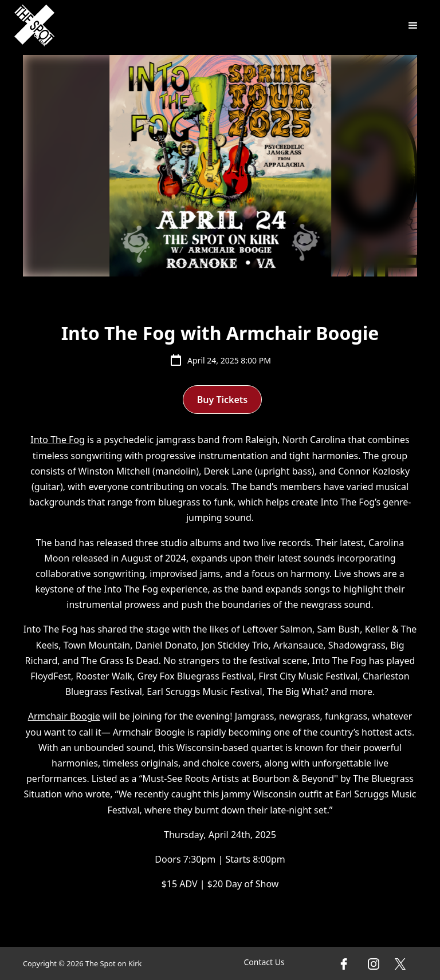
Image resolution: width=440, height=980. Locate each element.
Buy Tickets (223, 400)
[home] (34, 25)
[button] (413, 26)
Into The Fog (58, 440)
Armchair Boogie (64, 716)
